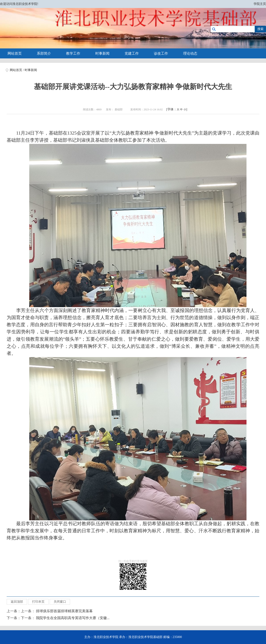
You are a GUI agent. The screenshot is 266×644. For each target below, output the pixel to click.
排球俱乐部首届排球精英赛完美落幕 (64, 611)
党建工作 (132, 53)
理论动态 (190, 53)
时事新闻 (102, 53)
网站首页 (15, 53)
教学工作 (73, 53)
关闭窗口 (60, 602)
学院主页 (260, 4)
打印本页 (38, 602)
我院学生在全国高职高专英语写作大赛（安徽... (73, 618)
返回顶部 (17, 602)
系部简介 (44, 53)
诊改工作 (161, 53)
